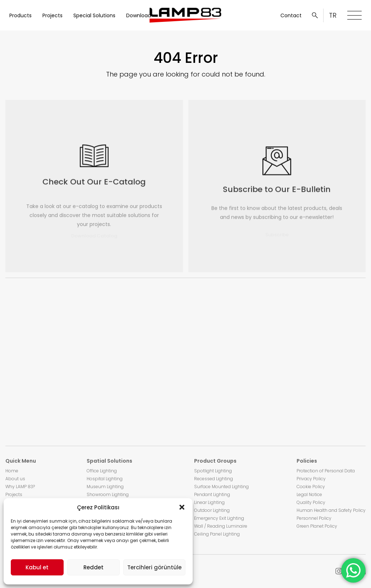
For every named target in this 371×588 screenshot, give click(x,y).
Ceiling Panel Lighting (217, 534)
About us (15, 479)
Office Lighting (102, 471)
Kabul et (37, 567)
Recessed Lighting (214, 479)
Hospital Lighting (105, 479)
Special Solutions (94, 15)
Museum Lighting (105, 487)
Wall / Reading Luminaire (221, 526)
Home (12, 471)
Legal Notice (309, 494)
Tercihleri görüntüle (154, 567)
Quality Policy (311, 502)
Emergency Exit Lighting (219, 518)
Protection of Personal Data (326, 471)
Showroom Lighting (108, 494)
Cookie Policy (311, 487)
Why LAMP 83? (20, 487)
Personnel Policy (314, 518)
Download (139, 15)
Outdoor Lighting (212, 510)
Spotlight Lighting (213, 471)
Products (20, 15)
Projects (52, 15)
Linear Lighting (209, 502)
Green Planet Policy (317, 526)
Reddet (93, 567)
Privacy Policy (311, 479)
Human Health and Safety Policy (331, 510)
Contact (291, 15)
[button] (182, 507)
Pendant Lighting (212, 494)
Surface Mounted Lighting (221, 487)
